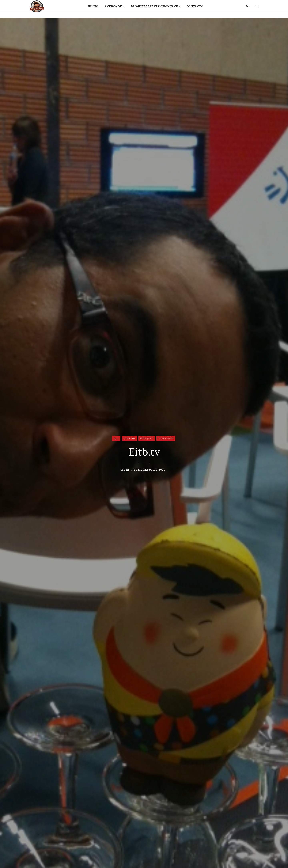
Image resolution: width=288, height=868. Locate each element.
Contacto (195, 9)
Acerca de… (114, 9)
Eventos (129, 439)
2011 (116, 439)
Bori (125, 470)
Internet (147, 439)
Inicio (93, 9)
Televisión (166, 439)
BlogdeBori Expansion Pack (154, 9)
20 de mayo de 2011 (149, 470)
